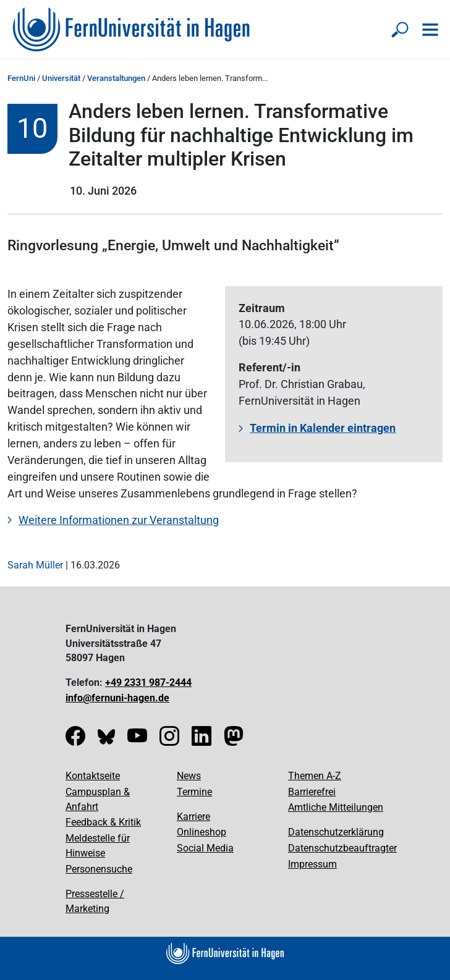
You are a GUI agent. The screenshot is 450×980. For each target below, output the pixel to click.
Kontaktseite (93, 776)
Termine (194, 792)
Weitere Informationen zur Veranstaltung (119, 520)
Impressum (312, 864)
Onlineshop (202, 832)
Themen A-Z (315, 776)
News (189, 776)
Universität (61, 78)
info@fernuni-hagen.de (117, 698)
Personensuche (99, 869)
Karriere (193, 817)
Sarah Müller (35, 565)
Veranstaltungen (116, 78)
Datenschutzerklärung (336, 832)
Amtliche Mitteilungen (336, 807)
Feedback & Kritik (103, 822)
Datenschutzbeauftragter (342, 848)
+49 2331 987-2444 (148, 682)
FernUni (21, 78)
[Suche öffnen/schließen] (401, 30)
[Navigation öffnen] (430, 30)
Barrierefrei (312, 792)
